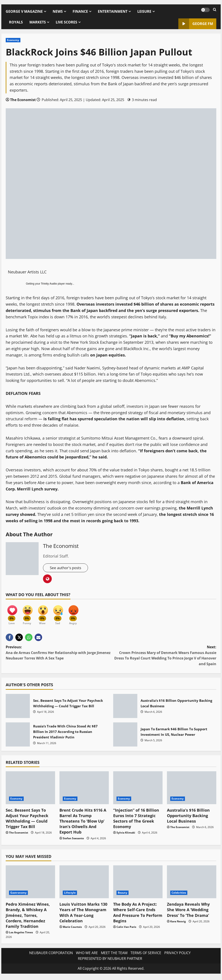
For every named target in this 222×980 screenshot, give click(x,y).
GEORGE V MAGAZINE (24, 11)
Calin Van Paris (126, 929)
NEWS (58, 11)
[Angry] (78, 614)
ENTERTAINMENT (113, 11)
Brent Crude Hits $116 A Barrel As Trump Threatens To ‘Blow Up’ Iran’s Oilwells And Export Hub (83, 823)
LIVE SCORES (66, 22)
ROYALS (16, 22)
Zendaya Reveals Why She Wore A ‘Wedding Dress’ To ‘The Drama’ (188, 912)
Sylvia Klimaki (126, 835)
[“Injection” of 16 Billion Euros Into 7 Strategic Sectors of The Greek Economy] (138, 790)
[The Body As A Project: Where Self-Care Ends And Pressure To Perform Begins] (138, 884)
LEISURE (144, 11)
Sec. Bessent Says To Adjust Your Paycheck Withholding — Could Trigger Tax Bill (18, 708)
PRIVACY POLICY (177, 955)
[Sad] (62, 614)
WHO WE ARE (87, 955)
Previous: (58, 655)
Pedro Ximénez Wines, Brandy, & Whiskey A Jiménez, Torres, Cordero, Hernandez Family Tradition (28, 917)
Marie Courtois (72, 929)
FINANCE (80, 11)
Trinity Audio (49, 284)
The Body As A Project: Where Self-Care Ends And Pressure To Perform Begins (138, 915)
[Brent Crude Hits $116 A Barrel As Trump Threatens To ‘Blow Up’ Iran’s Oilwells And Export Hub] (84, 790)
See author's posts (67, 568)
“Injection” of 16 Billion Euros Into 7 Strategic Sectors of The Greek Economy (136, 820)
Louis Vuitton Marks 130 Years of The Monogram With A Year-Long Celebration (83, 915)
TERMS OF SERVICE (146, 955)
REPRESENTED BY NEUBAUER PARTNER (110, 960)
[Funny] (29, 614)
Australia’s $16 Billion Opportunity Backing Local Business (125, 708)
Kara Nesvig (178, 923)
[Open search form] (215, 10)
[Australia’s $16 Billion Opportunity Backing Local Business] (192, 790)
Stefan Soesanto (73, 840)
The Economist (23, 100)
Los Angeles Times (21, 935)
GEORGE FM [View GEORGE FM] (196, 24)
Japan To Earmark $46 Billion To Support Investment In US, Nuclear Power (125, 736)
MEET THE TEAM (114, 955)
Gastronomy (18, 895)
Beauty (123, 895)
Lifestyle (70, 895)
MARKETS (38, 22)
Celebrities (179, 895)
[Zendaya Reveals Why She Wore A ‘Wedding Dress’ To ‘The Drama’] (192, 884)
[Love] (12, 614)
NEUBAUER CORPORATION (51, 955)
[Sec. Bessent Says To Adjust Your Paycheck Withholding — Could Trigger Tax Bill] (30, 790)
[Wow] (45, 614)
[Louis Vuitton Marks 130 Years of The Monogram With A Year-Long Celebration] (84, 884)
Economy (13, 40)
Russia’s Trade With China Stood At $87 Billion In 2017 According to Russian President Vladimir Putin (18, 736)
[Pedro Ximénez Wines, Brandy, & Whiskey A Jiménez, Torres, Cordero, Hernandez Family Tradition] (30, 884)
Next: (164, 658)
